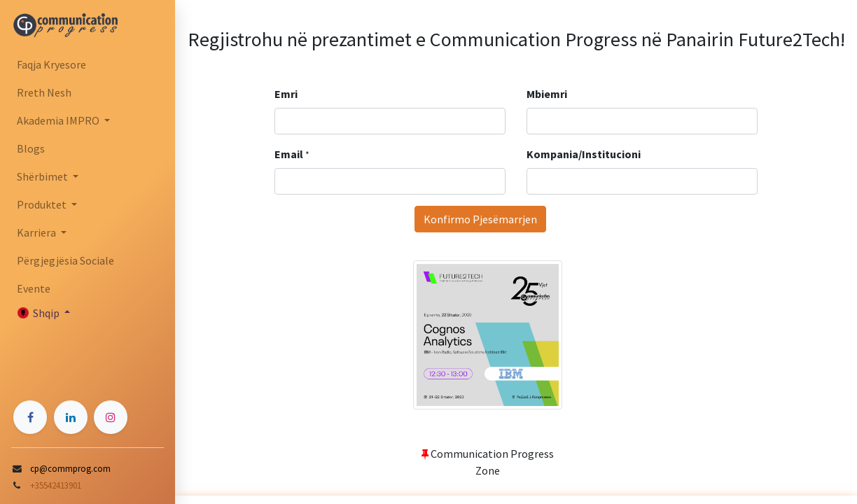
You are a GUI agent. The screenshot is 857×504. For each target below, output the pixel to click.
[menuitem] (88, 64)
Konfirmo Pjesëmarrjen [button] (480, 219)
